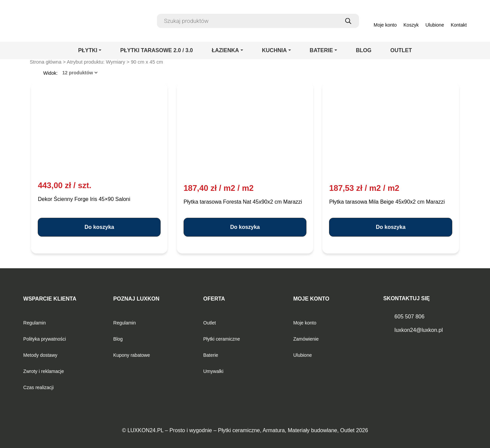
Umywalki (214, 371)
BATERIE (321, 50)
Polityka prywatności (45, 339)
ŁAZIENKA (225, 50)
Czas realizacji (38, 387)
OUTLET (401, 50)
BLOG (364, 50)
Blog (118, 339)
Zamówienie (306, 339)
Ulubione (303, 355)
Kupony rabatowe (132, 355)
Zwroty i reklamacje (44, 371)
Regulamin (35, 323)
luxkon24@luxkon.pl (418, 330)
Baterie (211, 355)
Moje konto (305, 323)
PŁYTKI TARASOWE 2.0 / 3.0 (157, 50)
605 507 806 (409, 317)
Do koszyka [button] (99, 227)
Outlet (210, 323)
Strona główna (45, 62)
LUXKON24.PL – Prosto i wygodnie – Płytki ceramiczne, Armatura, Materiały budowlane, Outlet (241, 430)
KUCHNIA (274, 50)
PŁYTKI (88, 50)
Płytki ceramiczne (222, 339)
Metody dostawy (40, 355)
